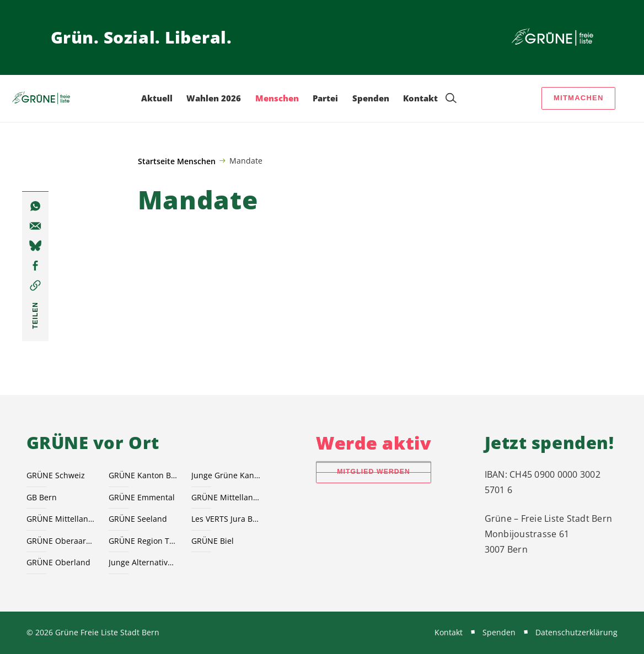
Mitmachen (579, 98)
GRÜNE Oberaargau (61, 541)
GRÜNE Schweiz (56, 475)
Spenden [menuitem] (371, 98)
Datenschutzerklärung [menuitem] (576, 632)
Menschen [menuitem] (277, 98)
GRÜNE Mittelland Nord (226, 497)
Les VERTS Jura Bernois (226, 519)
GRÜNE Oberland (58, 562)
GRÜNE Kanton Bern (143, 475)
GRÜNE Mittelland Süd (61, 519)
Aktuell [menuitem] (157, 98)
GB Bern (42, 497)
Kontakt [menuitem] (420, 98)
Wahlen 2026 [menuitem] (214, 98)
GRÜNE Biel (213, 541)
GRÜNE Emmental (142, 497)
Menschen (196, 161)
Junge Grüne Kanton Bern (226, 475)
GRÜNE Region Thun (143, 541)
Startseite (156, 161)
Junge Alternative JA (143, 562)
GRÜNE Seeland (138, 519)
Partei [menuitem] (325, 98)
